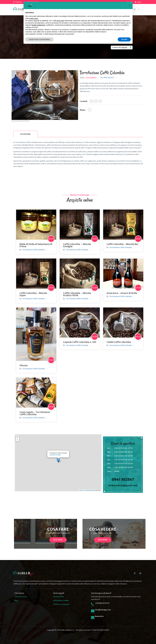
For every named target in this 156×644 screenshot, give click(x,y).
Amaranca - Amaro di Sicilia (122, 293)
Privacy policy (59, 597)
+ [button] (18, 437)
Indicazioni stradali (55, 455)
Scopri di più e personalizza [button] (39, 39)
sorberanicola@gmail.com (123, 485)
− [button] (18, 440)
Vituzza (24, 365)
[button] (130, 5)
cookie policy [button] (34, 18)
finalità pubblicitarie (38, 25)
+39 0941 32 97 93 (102, 603)
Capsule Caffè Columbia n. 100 (80, 342)
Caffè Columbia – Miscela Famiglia (77, 245)
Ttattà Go (18, 2)
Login (139, 2)
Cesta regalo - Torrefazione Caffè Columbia (35, 413)
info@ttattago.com (103, 610)
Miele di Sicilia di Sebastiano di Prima (36, 245)
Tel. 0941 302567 (107, 78)
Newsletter (99, 616)
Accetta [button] (124, 39)
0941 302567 (123, 479)
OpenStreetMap (89, 490)
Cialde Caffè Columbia (119, 342)
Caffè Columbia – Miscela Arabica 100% (77, 294)
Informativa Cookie (61, 600)
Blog (16, 600)
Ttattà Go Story (21, 597)
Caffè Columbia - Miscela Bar (122, 244)
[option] (45, 95)
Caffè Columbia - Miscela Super (33, 294)
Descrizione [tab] (25, 134)
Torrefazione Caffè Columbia (33, 250)
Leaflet (81, 490)
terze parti (60, 21)
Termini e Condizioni (61, 604)
